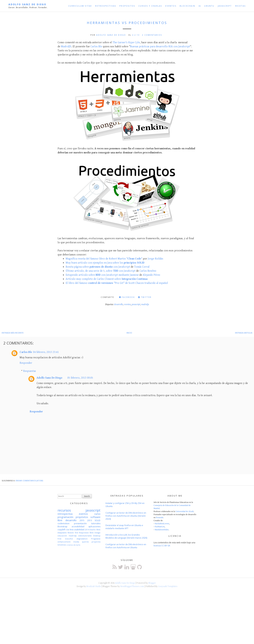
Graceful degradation (76, 539)
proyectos (96, 542)
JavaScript (225, 6)
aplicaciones (94, 527)
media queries (81, 542)
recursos (64, 510)
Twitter (145, 297)
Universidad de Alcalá (185, 511)
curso (97, 514)
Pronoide (160, 517)
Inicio (129, 333)
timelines (62, 545)
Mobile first (73, 533)
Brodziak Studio (94, 586)
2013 (90, 520)
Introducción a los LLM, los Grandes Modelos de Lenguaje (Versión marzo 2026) (126, 536)
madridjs (145, 304)
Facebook (127, 297)
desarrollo (119, 304)
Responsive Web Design (90, 533)
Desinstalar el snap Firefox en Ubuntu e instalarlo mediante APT (124, 527)
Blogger (152, 583)
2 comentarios (152, 35)
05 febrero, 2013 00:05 (80, 378)
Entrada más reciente (13, 333)
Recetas (240, 6)
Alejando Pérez (151, 275)
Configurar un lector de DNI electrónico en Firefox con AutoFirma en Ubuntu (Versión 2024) (126, 516)
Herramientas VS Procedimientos (127, 23)
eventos (127, 304)
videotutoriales (85, 536)
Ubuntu (209, 6)
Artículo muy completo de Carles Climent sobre (107, 279)
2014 (87, 530)
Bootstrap (62, 527)
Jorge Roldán (155, 259)
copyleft (61, 530)
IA (200, 6)
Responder (26, 363)
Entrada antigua (244, 333)
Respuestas (30, 371)
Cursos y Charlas (150, 6)
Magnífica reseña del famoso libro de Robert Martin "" (104, 259)
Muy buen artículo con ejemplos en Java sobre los (105, 263)
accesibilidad (78, 527)
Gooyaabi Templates (168, 586)
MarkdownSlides (162, 530)
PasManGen (160, 527)
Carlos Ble (96, 47)
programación (65, 517)
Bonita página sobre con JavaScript (98, 267)
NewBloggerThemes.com (132, 586)
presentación (80, 523)
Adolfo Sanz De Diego (27, 4)
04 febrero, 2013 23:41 (46, 352)
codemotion (63, 523)
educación (62, 536)
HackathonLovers (162, 524)
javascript (136, 304)
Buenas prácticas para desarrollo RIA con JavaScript (160, 47)
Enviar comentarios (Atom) (29, 481)
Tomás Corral (142, 267)
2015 (82, 520)
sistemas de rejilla (73, 545)
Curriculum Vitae (80, 6)
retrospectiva (65, 514)
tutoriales (96, 523)
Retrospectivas (106, 6)
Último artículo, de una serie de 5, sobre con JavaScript (101, 271)
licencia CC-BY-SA (162, 546)
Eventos (171, 6)
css (68, 530)
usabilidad (79, 530)
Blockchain (187, 6)
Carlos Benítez (148, 271)
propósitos (82, 517)
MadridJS (66, 47)
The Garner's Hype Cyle (126, 42)
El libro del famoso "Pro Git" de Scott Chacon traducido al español (117, 283)
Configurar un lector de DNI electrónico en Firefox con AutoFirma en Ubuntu (126, 546)
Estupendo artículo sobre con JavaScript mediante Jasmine (102, 275)
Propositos (127, 6)
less (72, 530)
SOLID (98, 520)
